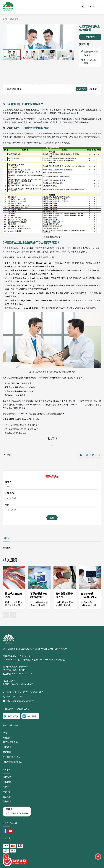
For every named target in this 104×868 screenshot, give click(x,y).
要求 (7, 505)
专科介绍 (7, 737)
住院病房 (7, 801)
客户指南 (7, 752)
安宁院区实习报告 (11, 757)
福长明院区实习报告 (12, 762)
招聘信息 (7, 747)
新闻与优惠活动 (10, 742)
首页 (5, 19)
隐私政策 (7, 777)
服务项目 (14, 19)
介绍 (5, 733)
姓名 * (8, 482)
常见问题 (7, 792)
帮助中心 (7, 787)
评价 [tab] (6, 538)
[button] (6, 857)
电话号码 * (10, 493)
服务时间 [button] (7, 797)
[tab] (4, 97)
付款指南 (7, 782)
